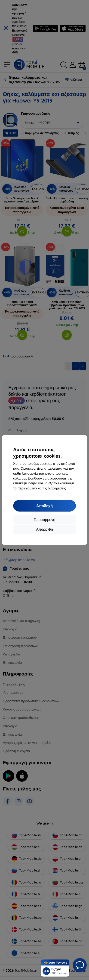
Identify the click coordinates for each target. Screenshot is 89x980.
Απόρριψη (44, 529)
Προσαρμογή (44, 520)
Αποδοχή (44, 506)
